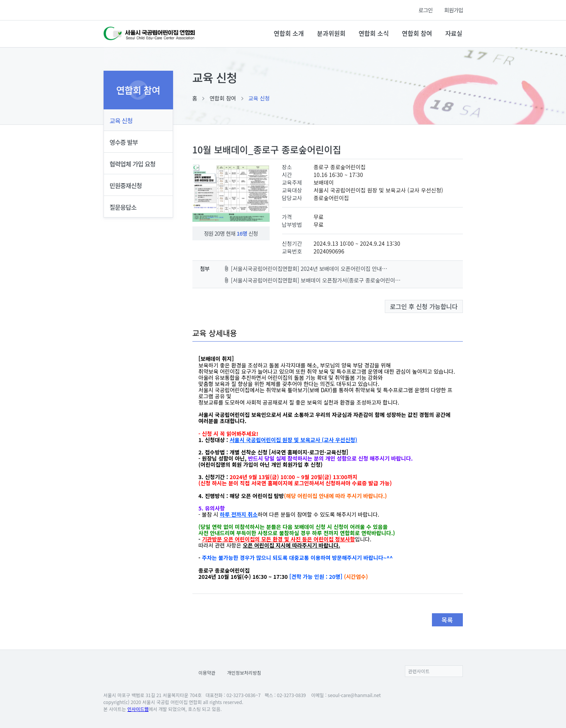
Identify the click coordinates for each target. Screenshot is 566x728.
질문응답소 (123, 207)
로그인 (426, 10)
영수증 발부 (124, 142)
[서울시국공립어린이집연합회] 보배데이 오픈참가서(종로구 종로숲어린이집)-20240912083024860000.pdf (313, 280)
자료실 (454, 33)
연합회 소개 (289, 33)
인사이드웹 (138, 709)
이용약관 (207, 673)
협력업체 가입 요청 (133, 164)
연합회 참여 (417, 33)
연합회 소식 (374, 33)
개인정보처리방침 (244, 673)
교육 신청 (259, 98)
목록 (447, 620)
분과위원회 (331, 33)
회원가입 (454, 10)
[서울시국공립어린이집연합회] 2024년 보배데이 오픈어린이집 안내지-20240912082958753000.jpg (307, 269)
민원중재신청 (126, 185)
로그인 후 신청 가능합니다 (424, 306)
